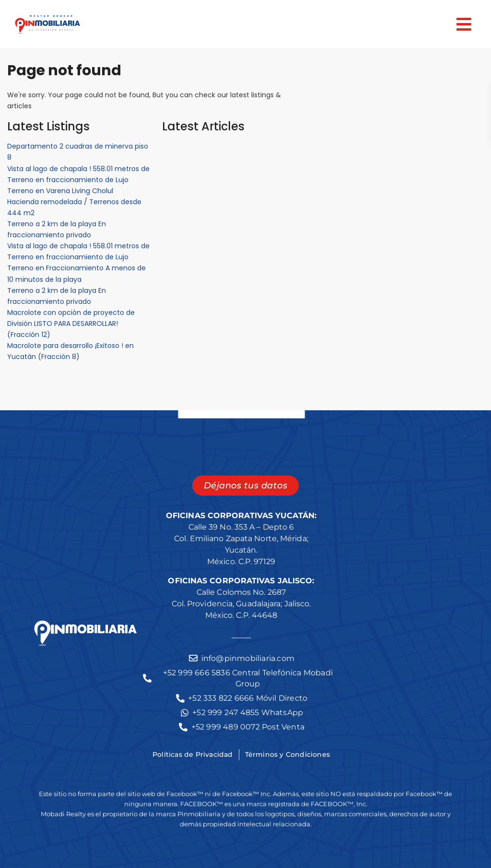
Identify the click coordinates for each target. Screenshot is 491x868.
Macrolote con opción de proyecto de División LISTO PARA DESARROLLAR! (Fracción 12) (71, 324)
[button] (283, 24)
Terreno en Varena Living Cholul (60, 191)
